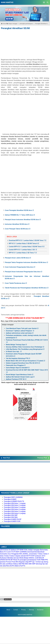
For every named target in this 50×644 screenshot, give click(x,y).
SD (1, 564)
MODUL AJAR (34, 558)
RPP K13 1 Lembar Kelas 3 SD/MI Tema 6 (23, 243)
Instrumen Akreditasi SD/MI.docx (16, 224)
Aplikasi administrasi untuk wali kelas (19, 333)
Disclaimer (40, 610)
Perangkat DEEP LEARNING (13, 497)
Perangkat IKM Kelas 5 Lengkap (15, 511)
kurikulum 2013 (40, 556)
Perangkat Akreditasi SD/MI (15, 28)
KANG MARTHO (7, 2)
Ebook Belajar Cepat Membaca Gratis (19, 375)
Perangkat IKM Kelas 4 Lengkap (15, 509)
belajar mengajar (34, 550)
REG (17, 562)
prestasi (3, 562)
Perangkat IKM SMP (11, 515)
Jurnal (31, 554)
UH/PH (12, 566)
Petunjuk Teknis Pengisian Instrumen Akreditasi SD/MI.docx (26, 262)
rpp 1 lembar (37, 562)
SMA (26, 564)
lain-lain (16, 558)
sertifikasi (9, 564)
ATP (18, 550)
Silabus (16, 564)
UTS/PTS (22, 566)
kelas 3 (46, 554)
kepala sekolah (21, 556)
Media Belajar (24, 558)
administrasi (4, 550)
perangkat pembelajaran (28, 560)
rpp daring (45, 562)
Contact (16, 610)
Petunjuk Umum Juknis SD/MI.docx (17, 258)
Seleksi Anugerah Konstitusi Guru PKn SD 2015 (22, 363)
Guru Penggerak (13, 554)
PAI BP (10, 560)
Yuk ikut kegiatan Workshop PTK (17, 358)
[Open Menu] (44, 2)
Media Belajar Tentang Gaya (16, 345)
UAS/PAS (6, 566)
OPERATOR (4, 560)
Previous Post (42, 458)
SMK (30, 564)
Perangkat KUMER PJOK (12, 521)
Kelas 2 (41, 554)
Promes (9, 562)
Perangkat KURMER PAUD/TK (14, 501)
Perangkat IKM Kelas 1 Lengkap (15, 503)
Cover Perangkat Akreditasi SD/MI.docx (18, 210)
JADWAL (25, 554)
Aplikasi (13, 550)
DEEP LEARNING (21, 552)
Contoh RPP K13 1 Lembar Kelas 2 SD (22, 250)
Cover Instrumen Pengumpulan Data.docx (19, 267)
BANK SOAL (24, 550)
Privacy (23, 610)
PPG (46, 560)
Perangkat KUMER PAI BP (13, 519)
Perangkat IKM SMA (11, 517)
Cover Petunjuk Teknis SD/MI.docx (17, 229)
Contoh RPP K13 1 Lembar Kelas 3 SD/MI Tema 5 (26, 247)
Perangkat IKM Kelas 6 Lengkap (15, 513)
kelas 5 (8, 556)
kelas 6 (13, 556)
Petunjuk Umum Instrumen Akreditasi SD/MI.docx (22, 220)
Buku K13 (3, 552)
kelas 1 (36, 554)
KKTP (28, 556)
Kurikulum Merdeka (7, 558)
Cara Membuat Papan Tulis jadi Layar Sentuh (21, 328)
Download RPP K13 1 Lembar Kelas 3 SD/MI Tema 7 (27, 240)
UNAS (16, 566)
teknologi (39, 564)
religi (27, 562)
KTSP (32, 556)
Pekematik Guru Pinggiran (15, 365)
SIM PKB (21, 564)
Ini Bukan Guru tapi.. (13, 352)
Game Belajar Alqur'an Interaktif (17, 368)
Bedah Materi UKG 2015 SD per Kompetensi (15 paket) (25, 361)
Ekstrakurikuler (39, 552)
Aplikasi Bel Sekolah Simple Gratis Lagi (19, 377)
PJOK (39, 560)
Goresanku (4, 554)
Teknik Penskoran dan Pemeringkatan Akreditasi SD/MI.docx (26, 288)
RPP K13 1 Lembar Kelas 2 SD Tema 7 (22, 253)
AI (10, 550)
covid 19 (10, 552)
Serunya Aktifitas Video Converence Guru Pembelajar (24, 347)
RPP (30, 562)
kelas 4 (2, 556)
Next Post (6, 458)
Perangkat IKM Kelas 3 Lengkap (15, 507)
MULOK (42, 558)
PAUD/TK (16, 560)
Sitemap (31, 610)
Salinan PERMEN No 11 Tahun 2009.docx (19, 215)
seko (4, 564)
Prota (13, 562)
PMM (43, 560)
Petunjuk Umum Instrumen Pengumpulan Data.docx (23, 272)
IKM (20, 554)
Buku (46, 550)
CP (14, 552)
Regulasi (22, 562)
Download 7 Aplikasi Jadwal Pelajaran (19, 331)
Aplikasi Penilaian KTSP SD (15, 379)
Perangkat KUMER (10, 499)
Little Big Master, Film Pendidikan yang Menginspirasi (24, 349)
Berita (42, 550)
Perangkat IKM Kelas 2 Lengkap (15, 505)
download (31, 552)
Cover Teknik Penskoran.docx (15, 283)
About (8, 610)
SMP (34, 564)
